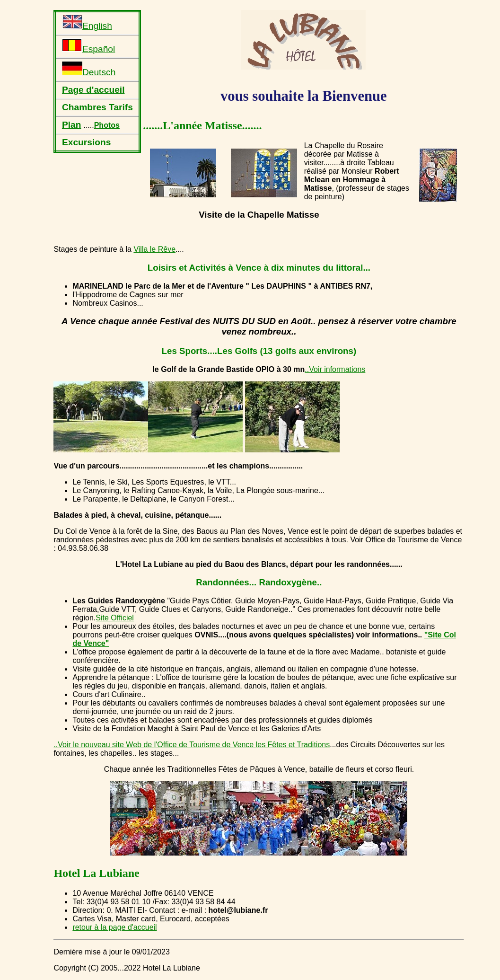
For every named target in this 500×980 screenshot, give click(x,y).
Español (88, 46)
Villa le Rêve (154, 249)
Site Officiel (115, 618)
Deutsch (89, 69)
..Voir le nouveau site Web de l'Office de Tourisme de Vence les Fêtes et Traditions (192, 745)
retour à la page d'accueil (114, 927)
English (87, 23)
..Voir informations (335, 369)
